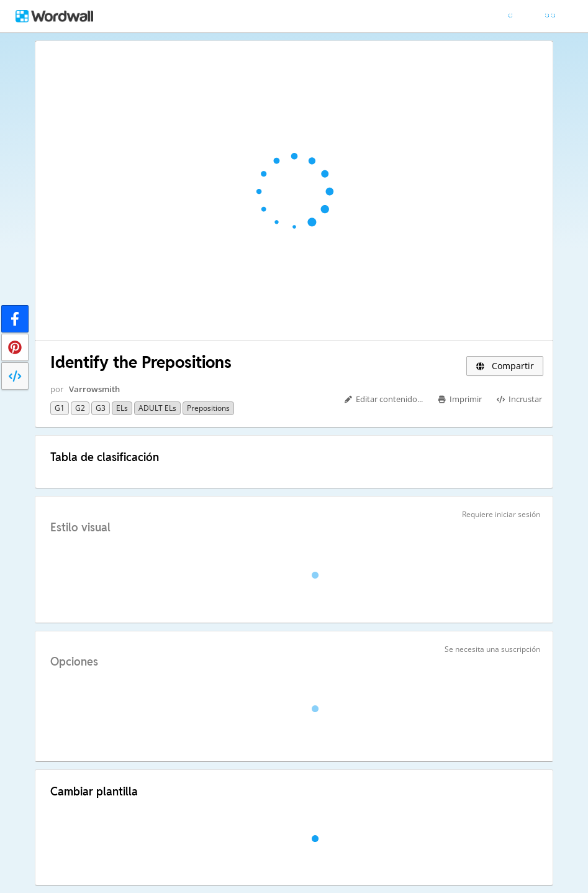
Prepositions (208, 408)
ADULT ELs (157, 408)
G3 (101, 408)
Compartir (505, 366)
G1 (60, 408)
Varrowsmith (94, 389)
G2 (80, 408)
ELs (122, 408)
